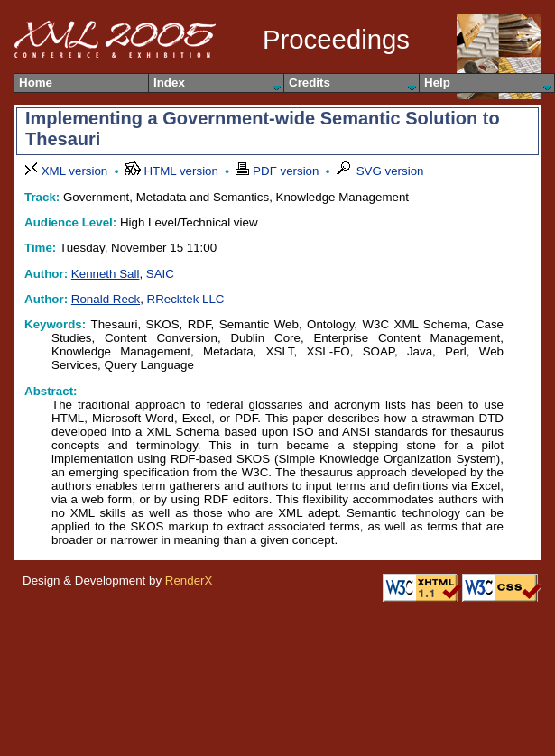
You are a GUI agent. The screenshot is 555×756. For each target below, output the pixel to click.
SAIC (160, 274)
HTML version (174, 171)
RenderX (189, 581)
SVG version (380, 171)
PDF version (279, 171)
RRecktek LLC (186, 299)
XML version (68, 171)
